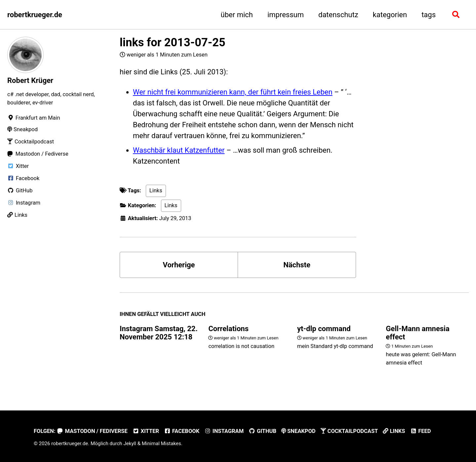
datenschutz (338, 15)
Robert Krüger (30, 80)
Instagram (224, 431)
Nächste (297, 265)
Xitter (146, 431)
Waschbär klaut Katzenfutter (179, 150)
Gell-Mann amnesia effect (417, 333)
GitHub (262, 431)
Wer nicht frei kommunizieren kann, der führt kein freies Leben (233, 92)
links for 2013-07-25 (173, 42)
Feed (420, 431)
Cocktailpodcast (349, 431)
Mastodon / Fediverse (92, 431)
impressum (286, 15)
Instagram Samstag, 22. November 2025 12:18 (159, 333)
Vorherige (179, 265)
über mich (237, 15)
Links (156, 191)
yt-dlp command (324, 329)
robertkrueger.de (35, 15)
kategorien (390, 15)
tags (429, 15)
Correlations (228, 329)
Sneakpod (298, 431)
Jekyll (130, 443)
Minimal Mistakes (161, 443)
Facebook (182, 431)
